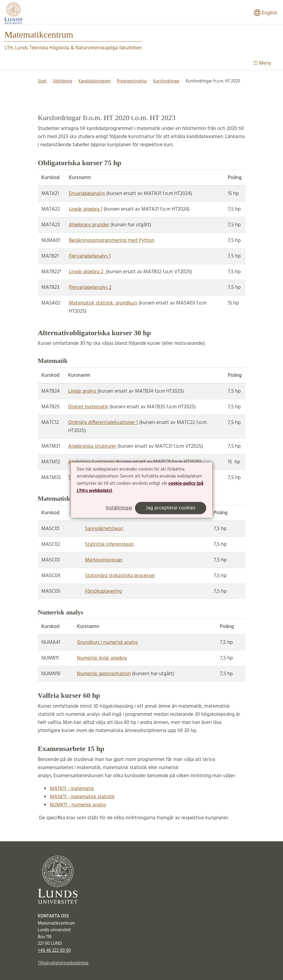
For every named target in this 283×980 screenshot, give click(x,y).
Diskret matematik (88, 407)
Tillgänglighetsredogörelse (63, 963)
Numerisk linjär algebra (102, 658)
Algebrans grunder (89, 225)
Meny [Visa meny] (262, 63)
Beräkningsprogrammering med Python (112, 241)
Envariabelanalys (87, 194)
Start (42, 81)
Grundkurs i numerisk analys (107, 643)
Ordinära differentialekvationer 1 (103, 423)
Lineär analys (83, 391)
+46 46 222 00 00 (54, 951)
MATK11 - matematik (72, 789)
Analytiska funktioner (91, 462)
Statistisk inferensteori (110, 544)
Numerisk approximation (104, 674)
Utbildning (63, 81)
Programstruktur (132, 81)
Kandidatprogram (94, 81)
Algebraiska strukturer (92, 446)
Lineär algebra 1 (86, 209)
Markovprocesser (104, 560)
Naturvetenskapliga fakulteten (109, 48)
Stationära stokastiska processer (120, 576)
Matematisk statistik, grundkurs (103, 303)
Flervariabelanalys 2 (90, 288)
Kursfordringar (166, 81)
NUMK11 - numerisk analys (78, 805)
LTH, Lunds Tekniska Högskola (37, 48)
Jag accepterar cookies (171, 508)
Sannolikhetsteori (104, 529)
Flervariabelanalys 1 (90, 256)
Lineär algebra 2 (87, 272)
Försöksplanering (104, 591)
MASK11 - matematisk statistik (82, 797)
